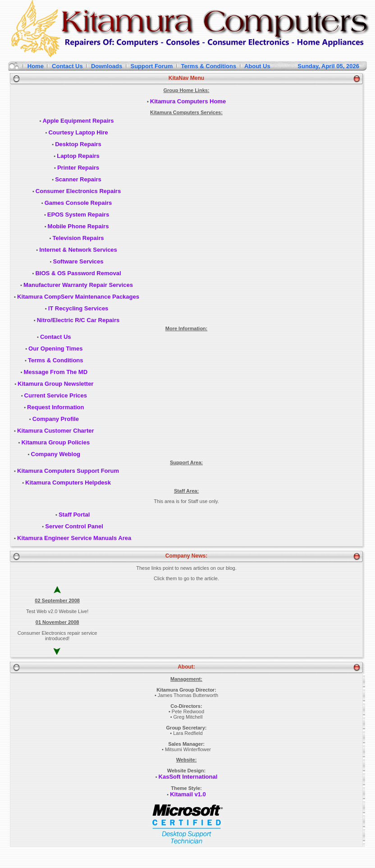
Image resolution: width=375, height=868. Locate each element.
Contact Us (67, 66)
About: (186, 667)
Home (35, 66)
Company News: (186, 556)
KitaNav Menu (186, 78)
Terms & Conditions (209, 66)
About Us (258, 66)
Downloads (107, 66)
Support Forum (152, 66)
